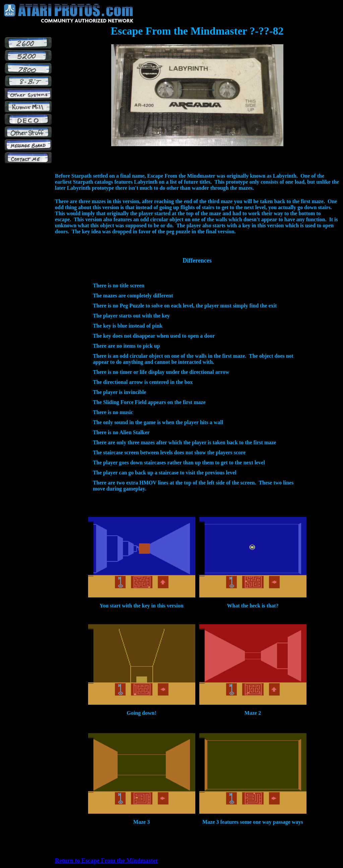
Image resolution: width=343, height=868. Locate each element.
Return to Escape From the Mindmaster (107, 861)
